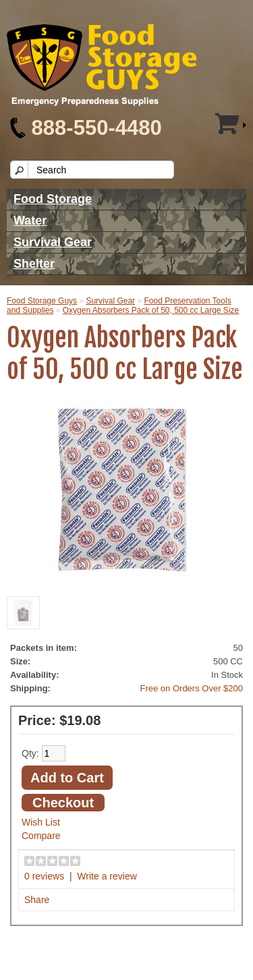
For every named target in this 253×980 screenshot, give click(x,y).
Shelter (34, 264)
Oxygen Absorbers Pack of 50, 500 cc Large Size (151, 310)
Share (37, 900)
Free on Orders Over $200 (192, 688)
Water (30, 221)
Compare (41, 836)
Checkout (63, 803)
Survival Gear (53, 242)
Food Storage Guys (42, 301)
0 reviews (44, 876)
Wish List (41, 822)
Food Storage (53, 199)
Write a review (107, 876)
